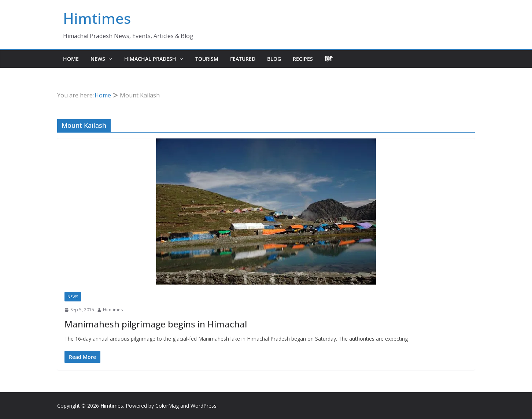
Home (71, 59)
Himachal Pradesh (150, 59)
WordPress (204, 406)
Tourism (207, 59)
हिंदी (329, 59)
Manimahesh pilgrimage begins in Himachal (156, 324)
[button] (109, 59)
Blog (274, 59)
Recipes (303, 59)
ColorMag (167, 406)
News (98, 59)
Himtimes (97, 18)
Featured (243, 59)
